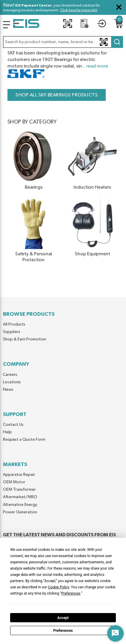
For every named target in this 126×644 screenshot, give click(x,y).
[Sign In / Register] (102, 25)
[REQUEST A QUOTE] (85, 25)
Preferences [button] (71, 593)
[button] (63, 42)
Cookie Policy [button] (59, 587)
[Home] (26, 25)
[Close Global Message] (119, 7)
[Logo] (7, 25)
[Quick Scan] (68, 25)
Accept (63, 618)
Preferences (63, 631)
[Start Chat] (115, 633)
